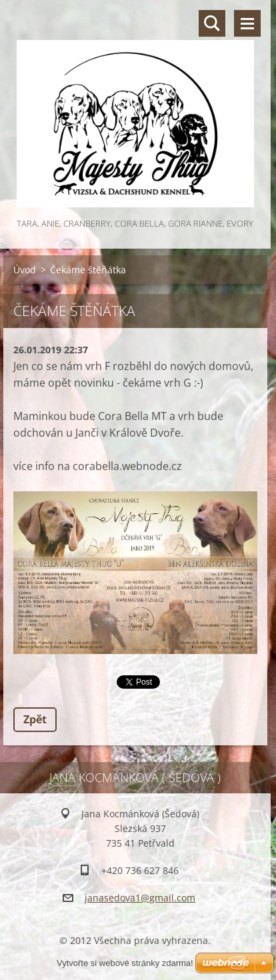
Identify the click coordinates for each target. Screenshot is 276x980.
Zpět (35, 719)
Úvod (25, 270)
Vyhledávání (212, 23)
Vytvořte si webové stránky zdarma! (125, 963)
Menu (247, 23)
